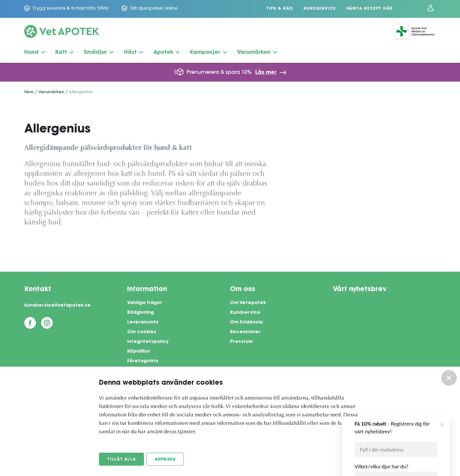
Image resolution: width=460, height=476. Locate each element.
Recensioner (245, 332)
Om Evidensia (246, 323)
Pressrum (241, 342)
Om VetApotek (248, 303)
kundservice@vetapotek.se (57, 306)
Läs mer (266, 73)
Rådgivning (141, 313)
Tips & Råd (280, 9)
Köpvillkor (139, 352)
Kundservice (320, 9)
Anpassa (165, 459)
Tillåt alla (121, 459)
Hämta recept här (369, 9)
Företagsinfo (143, 361)
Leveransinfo (143, 323)
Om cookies (142, 332)
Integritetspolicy (148, 342)
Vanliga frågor (145, 303)
